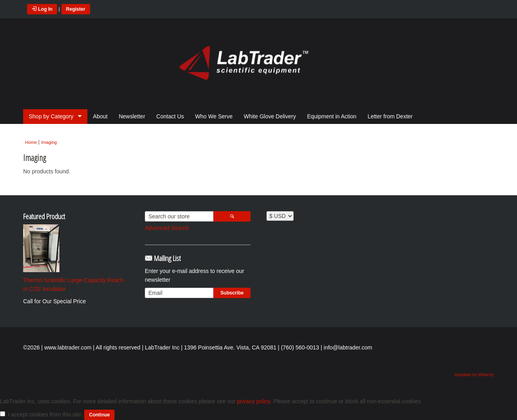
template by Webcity (474, 375)
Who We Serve (214, 116)
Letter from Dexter (390, 116)
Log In (42, 9)
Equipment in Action (332, 116)
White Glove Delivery (270, 116)
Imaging (49, 142)
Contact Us (170, 116)
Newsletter (132, 116)
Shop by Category (51, 116)
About (100, 116)
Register (76, 9)
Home (31, 142)
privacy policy (254, 401)
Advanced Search (167, 228)
